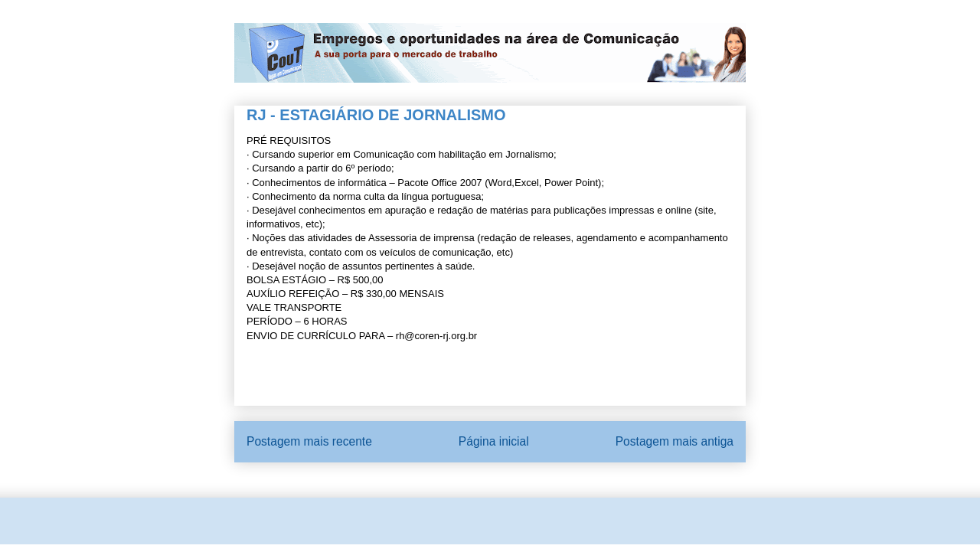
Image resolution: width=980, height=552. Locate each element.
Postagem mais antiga (675, 441)
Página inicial (494, 441)
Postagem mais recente (309, 441)
